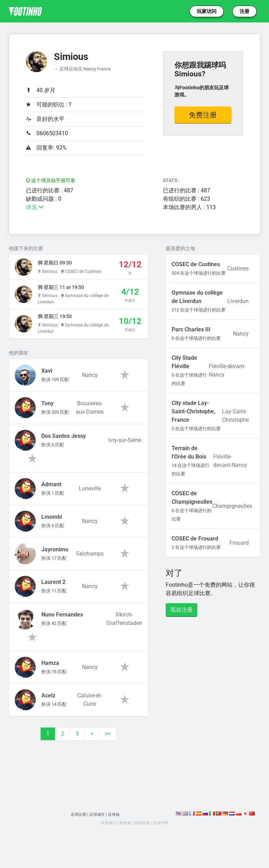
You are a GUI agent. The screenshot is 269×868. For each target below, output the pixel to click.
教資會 (124, 836)
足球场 (116, 828)
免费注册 (203, 115)
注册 (244, 11)
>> (108, 747)
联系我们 (105, 836)
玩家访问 (207, 11)
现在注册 (181, 610)
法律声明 (164, 836)
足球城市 (97, 828)
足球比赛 (76, 828)
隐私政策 (143, 836)
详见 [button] (35, 207)
